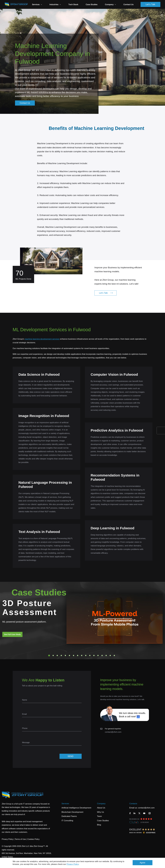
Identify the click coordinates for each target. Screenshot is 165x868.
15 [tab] (106, 655)
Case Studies (92, 4)
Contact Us (128, 4)
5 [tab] (65, 655)
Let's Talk (150, 4)
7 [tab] (73, 655)
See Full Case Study (12, 634)
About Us (101, 808)
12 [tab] (94, 655)
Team (99, 816)
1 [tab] (49, 655)
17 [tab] (114, 655)
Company (110, 4)
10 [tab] (86, 655)
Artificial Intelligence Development (76, 808)
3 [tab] (57, 655)
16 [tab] (110, 655)
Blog (99, 825)
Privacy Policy (73, 864)
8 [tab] (78, 655)
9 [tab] (82, 655)
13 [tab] (98, 655)
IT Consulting (67, 821)
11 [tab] (90, 655)
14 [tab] (102, 655)
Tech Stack (73, 4)
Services (65, 804)
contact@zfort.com (113, 732)
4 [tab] (61, 655)
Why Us (100, 812)
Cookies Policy (33, 839)
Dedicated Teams (69, 816)
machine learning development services (42, 339)
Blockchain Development (72, 812)
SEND (70, 756)
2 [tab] (53, 655)
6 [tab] (69, 655)
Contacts (133, 804)
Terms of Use (20, 839)
